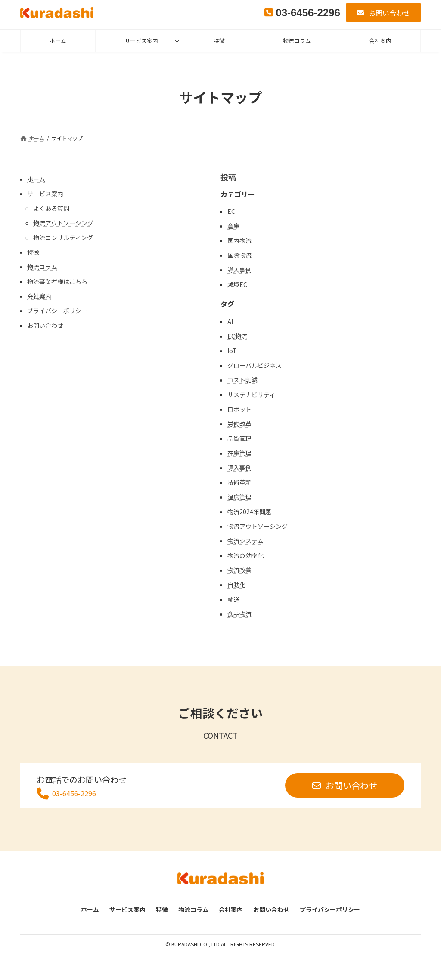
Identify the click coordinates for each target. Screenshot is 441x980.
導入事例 (239, 270)
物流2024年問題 (249, 512)
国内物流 (239, 240)
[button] (384, 12)
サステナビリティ (251, 394)
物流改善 (239, 570)
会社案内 (39, 296)
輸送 (233, 599)
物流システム (245, 541)
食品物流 (239, 614)
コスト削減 (242, 380)
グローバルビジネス (255, 365)
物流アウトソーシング (63, 223)
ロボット (239, 409)
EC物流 (237, 336)
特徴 (33, 252)
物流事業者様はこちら (57, 281)
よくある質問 (51, 208)
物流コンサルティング (63, 237)
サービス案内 (141, 41)
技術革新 (239, 482)
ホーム (36, 179)
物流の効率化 (245, 555)
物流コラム (42, 267)
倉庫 (233, 226)
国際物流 (239, 255)
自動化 (236, 585)
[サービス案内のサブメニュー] (177, 41)
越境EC (237, 284)
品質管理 (239, 438)
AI (230, 321)
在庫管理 (239, 453)
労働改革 (239, 424)
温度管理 (239, 497)
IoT (232, 351)
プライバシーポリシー (57, 311)
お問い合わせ (45, 325)
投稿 (228, 177)
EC (231, 211)
